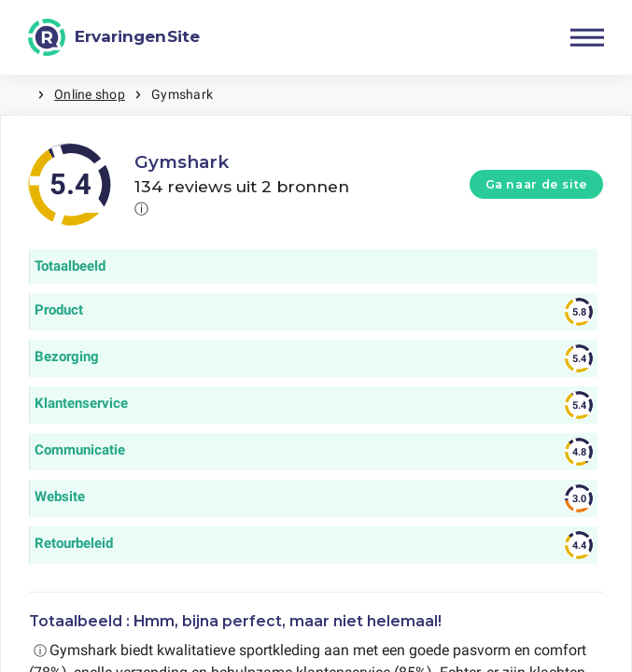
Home (19, 95)
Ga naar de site (537, 184)
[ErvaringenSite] (114, 37)
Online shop (90, 94)
